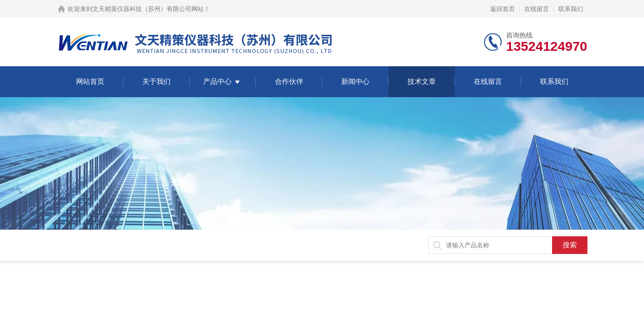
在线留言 (537, 9)
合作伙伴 (289, 81)
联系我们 (571, 9)
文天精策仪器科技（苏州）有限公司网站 (148, 9)
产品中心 (217, 81)
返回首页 (503, 9)
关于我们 (156, 81)
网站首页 (90, 81)
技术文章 (422, 81)
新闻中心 (355, 81)
